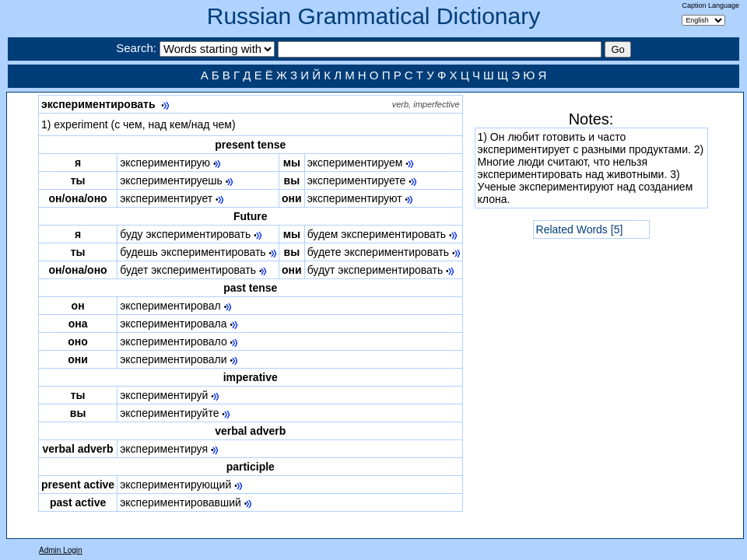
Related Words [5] (580, 229)
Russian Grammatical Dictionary (373, 16)
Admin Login (61, 550)
